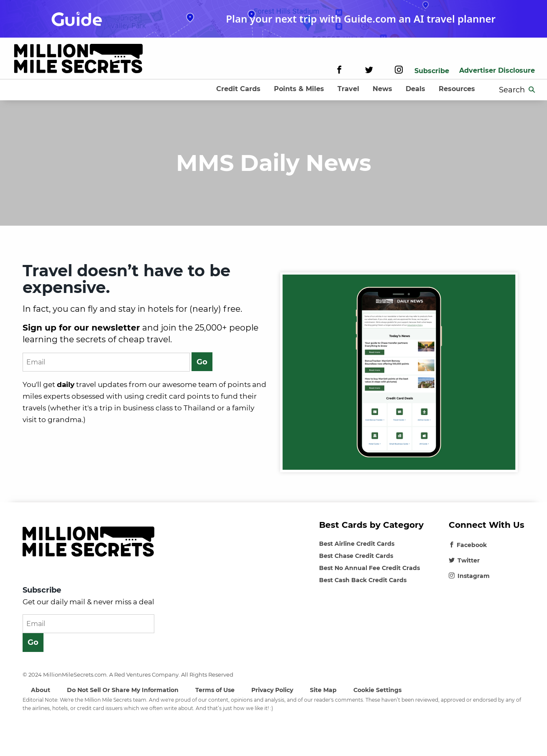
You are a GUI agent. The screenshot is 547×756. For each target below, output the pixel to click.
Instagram (469, 576)
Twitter (464, 560)
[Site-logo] (78, 60)
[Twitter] (369, 71)
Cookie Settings (377, 690)
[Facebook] (339, 71)
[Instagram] (399, 71)
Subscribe (432, 71)
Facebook (468, 545)
